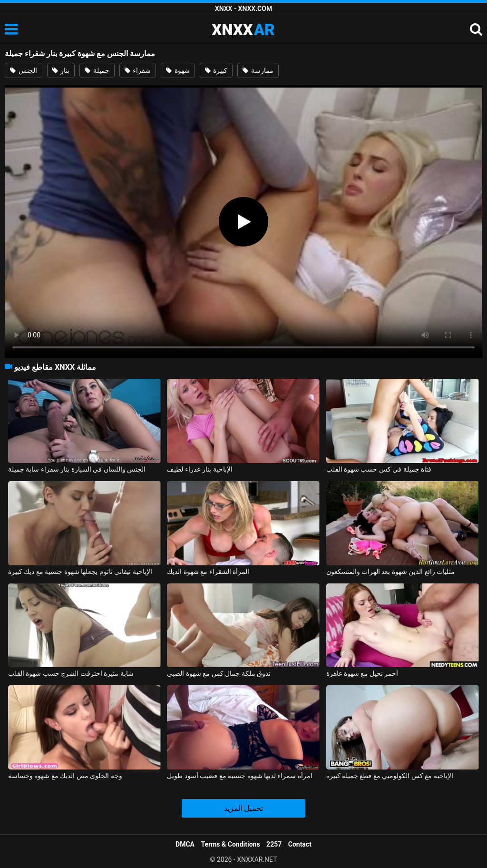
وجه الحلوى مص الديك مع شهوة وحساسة (65, 776)
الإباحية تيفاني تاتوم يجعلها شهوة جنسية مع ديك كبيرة (80, 572)
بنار (61, 70)
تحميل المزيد (244, 808)
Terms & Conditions (231, 844)
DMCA (185, 844)
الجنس (23, 70)
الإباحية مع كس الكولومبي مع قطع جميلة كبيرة (390, 776)
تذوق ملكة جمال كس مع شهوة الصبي (219, 673)
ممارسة (258, 70)
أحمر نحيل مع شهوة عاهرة (362, 673)
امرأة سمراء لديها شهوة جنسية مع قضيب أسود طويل (240, 776)
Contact (300, 844)
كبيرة (216, 70)
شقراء (138, 70)
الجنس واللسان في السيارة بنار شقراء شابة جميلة (77, 469)
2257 (274, 844)
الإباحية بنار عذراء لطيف (200, 469)
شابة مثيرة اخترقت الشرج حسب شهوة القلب (71, 673)
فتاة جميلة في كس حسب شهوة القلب (379, 469)
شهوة (178, 70)
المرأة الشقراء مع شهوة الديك (208, 572)
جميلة (97, 70)
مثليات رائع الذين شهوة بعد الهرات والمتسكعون (391, 572)
